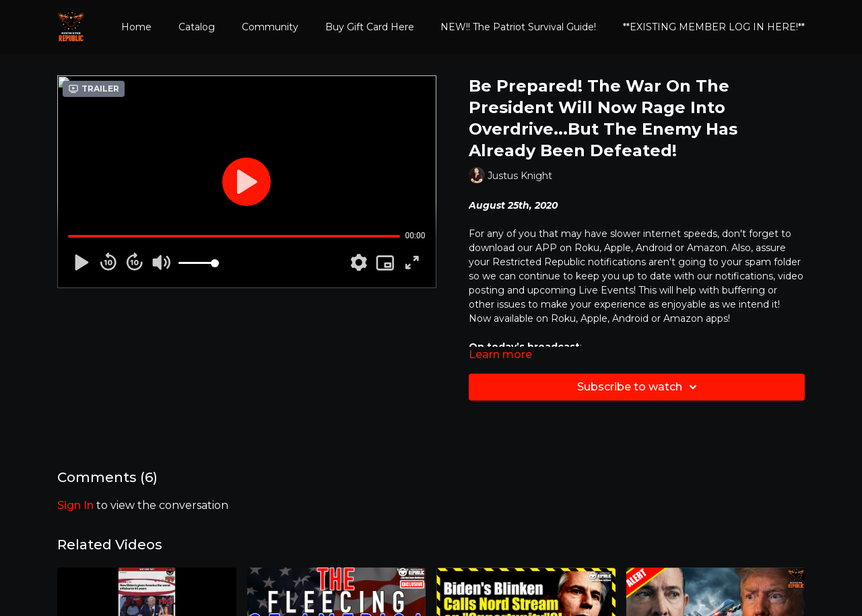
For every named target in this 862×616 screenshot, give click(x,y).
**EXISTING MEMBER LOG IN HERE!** (714, 27)
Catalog (197, 27)
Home (136, 27)
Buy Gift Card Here (370, 27)
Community (270, 27)
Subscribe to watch (639, 387)
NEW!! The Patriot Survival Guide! (518, 27)
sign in (75, 505)
